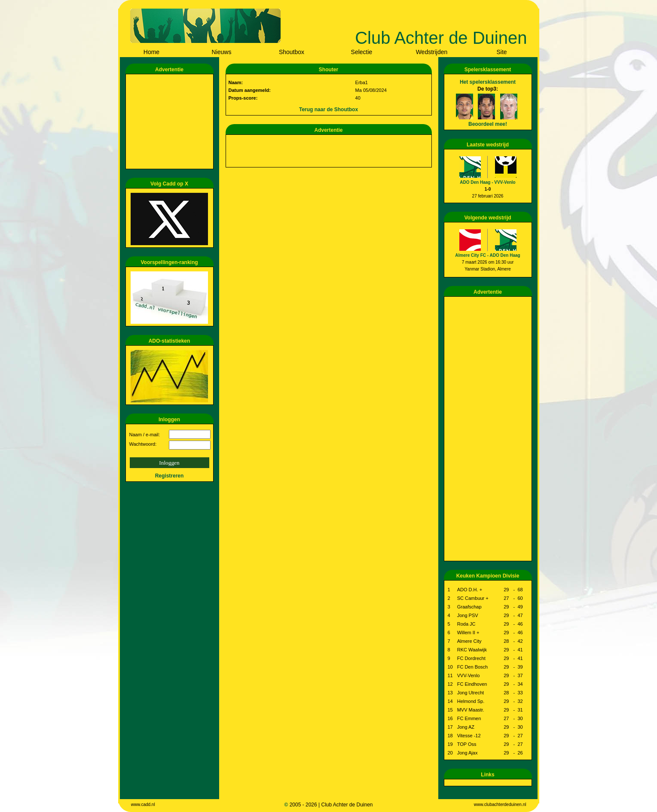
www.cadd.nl (143, 804)
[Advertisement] (171, 122)
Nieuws (222, 52)
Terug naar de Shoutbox (328, 109)
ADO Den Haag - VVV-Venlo (487, 182)
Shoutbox (292, 52)
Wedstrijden (432, 52)
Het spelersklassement (488, 82)
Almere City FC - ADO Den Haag (487, 255)
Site (501, 52)
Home (151, 52)
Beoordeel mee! (488, 124)
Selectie (362, 52)
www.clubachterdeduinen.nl (500, 804)
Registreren (170, 476)
